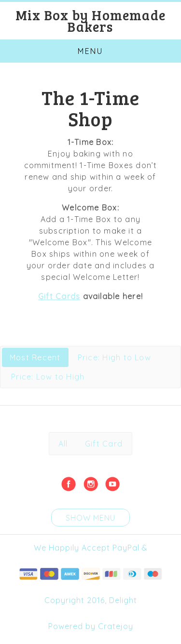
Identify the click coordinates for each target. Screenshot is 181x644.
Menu (90, 51)
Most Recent (35, 357)
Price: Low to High (48, 377)
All (63, 444)
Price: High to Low (114, 357)
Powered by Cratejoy (91, 626)
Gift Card (104, 444)
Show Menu (90, 518)
